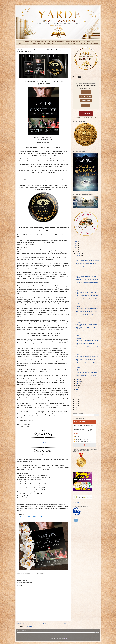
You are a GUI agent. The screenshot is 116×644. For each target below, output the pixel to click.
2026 (76, 242)
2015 (76, 410)
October (78, 379)
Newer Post (21, 623)
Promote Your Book (27, 41)
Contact (73, 44)
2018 (76, 404)
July (77, 385)
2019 (76, 402)
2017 (76, 406)
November (78, 255)
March (77, 393)
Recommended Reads (49, 44)
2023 (76, 248)
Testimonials (66, 44)
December (78, 253)
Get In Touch (86, 114)
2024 (76, 246)
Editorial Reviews (86, 101)
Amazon (43, 442)
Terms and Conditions (83, 44)
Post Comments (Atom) (29, 626)
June (77, 387)
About (59, 44)
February (78, 395)
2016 (76, 408)
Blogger (66, 638)
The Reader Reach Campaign (42, 41)
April (77, 391)
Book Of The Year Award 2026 (74, 41)
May (77, 389)
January (78, 397)
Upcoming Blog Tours (89, 41)
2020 (76, 400)
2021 (76, 252)
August (78, 383)
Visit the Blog (86, 92)
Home (19, 41)
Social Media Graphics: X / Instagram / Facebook (29, 44)
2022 (76, 250)
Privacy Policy (94, 44)
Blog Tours (86, 105)
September (78, 381)
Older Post (66, 623)
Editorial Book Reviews (58, 41)
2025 (76, 244)
